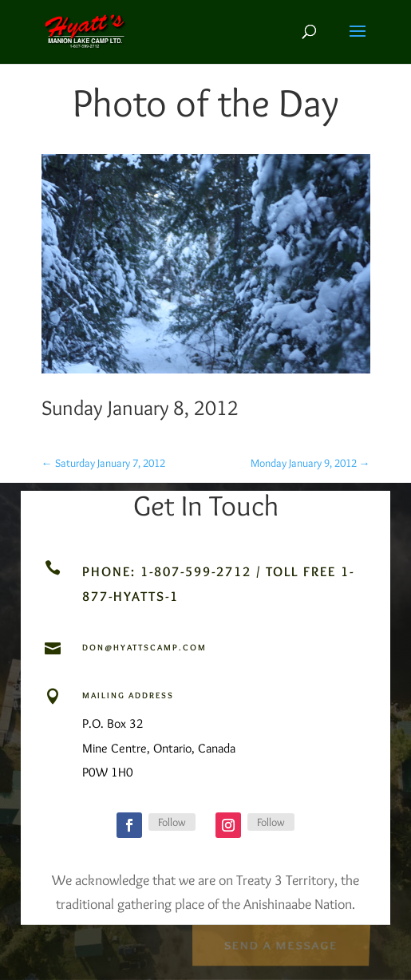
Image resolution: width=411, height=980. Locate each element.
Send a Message (280, 944)
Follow (172, 822)
